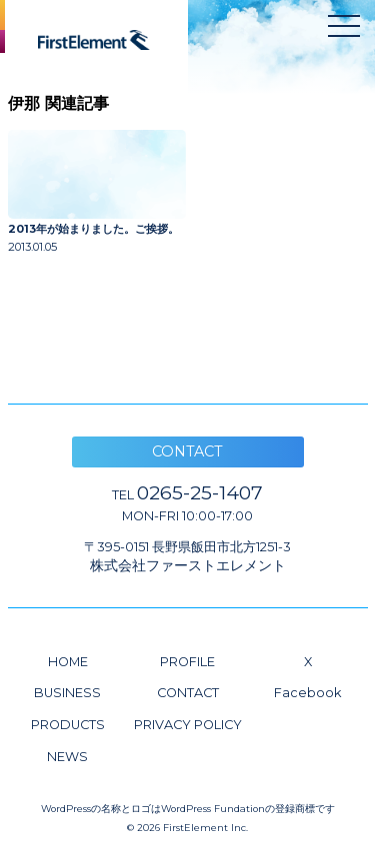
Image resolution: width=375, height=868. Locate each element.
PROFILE (187, 662)
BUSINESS (67, 693)
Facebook (307, 693)
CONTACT (188, 693)
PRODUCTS (68, 725)
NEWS (67, 757)
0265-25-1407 (187, 492)
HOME (68, 662)
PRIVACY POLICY (188, 725)
